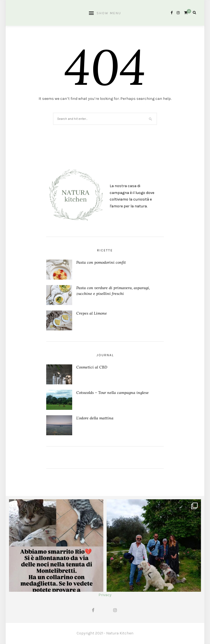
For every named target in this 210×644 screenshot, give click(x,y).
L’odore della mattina (95, 418)
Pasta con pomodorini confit (101, 262)
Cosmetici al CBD (92, 367)
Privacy (105, 595)
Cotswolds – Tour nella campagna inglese (113, 393)
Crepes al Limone (92, 313)
